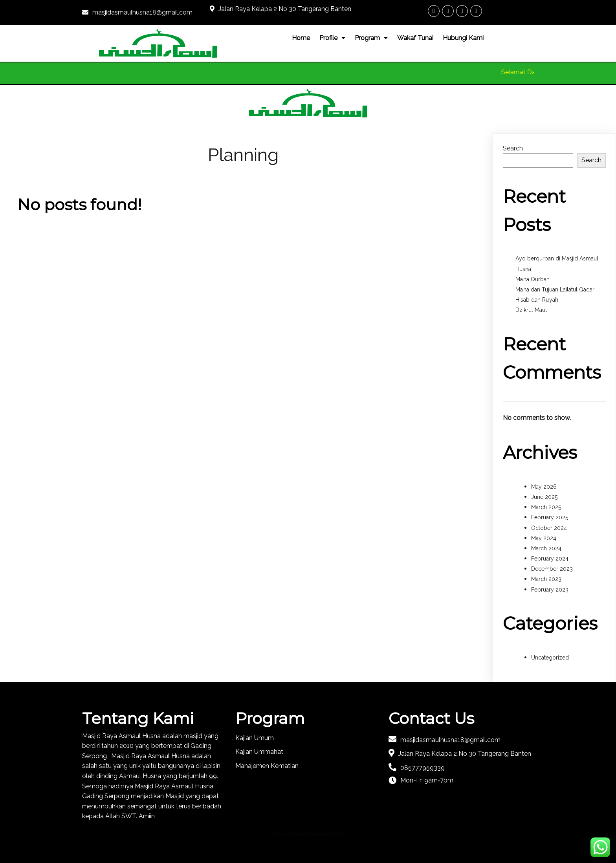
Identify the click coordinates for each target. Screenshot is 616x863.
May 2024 (544, 538)
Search (513, 148)
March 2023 (546, 579)
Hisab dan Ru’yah (537, 300)
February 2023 (550, 590)
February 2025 (550, 517)
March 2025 (546, 507)
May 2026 (544, 487)
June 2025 (544, 497)
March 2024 (546, 548)
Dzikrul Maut (531, 310)
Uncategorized (550, 658)
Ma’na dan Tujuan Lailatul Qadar (555, 289)
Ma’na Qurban (533, 279)
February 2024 (550, 559)
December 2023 (552, 569)
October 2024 (549, 528)
